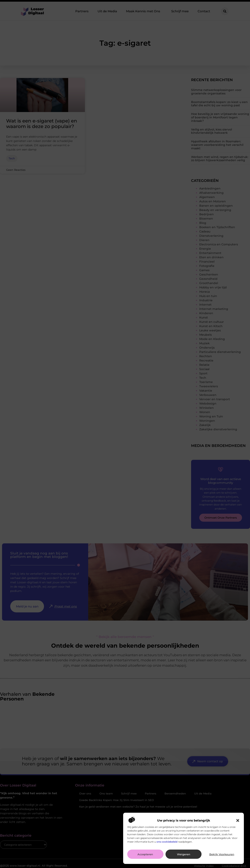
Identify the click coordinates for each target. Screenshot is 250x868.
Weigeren (184, 854)
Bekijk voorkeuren (222, 854)
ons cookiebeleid (167, 842)
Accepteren (145, 854)
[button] (238, 820)
